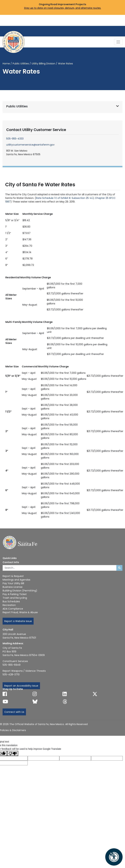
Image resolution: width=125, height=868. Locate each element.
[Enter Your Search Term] (60, 568)
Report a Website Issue (18, 621)
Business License (13, 587)
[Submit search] (119, 568)
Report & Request (13, 576)
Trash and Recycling (15, 598)
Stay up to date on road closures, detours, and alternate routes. (63, 8)
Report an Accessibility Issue (21, 686)
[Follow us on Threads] (65, 702)
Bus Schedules (11, 601)
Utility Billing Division (43, 64)
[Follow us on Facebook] (5, 694)
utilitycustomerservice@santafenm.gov (30, 145)
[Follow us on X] (95, 694)
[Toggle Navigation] (118, 42)
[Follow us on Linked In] (65, 694)
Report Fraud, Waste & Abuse (20, 612)
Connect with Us (14, 712)
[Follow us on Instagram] (35, 694)
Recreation (9, 605)
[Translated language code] (44, 758)
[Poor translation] (13, 753)
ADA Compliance (13, 609)
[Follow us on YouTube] (5, 702)
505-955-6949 (12, 665)
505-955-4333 (15, 139)
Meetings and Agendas (16, 580)
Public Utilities (21, 64)
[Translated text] (107, 758)
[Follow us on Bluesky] (35, 702)
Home (6, 64)
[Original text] (75, 758)
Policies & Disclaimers (13, 730)
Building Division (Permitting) (20, 591)
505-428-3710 (11, 674)
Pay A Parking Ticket (15, 594)
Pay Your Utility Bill (13, 583)
